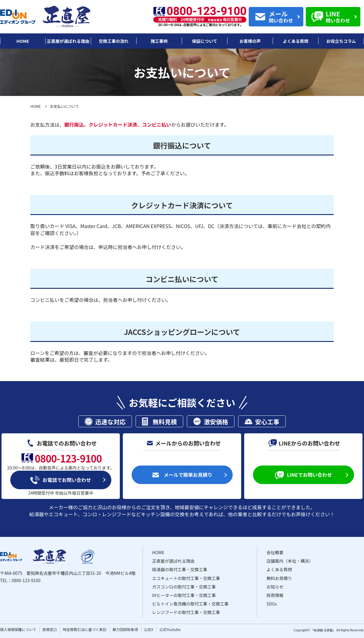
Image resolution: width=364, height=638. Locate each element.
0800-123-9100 (26, 580)
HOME (35, 106)
